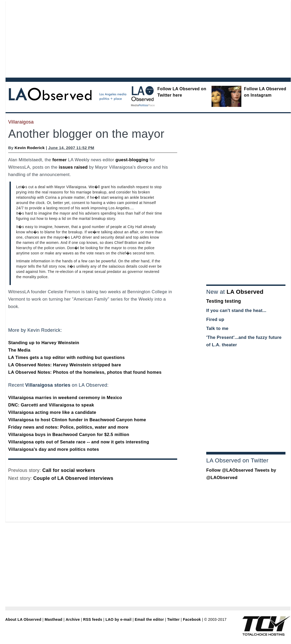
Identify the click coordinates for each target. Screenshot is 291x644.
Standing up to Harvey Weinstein (44, 343)
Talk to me (217, 328)
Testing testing (224, 301)
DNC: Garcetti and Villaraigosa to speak (51, 405)
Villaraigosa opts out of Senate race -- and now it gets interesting (79, 442)
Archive (73, 619)
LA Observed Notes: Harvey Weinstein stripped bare (65, 365)
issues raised (73, 167)
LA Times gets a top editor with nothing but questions (67, 357)
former (60, 160)
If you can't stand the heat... (236, 311)
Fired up (215, 319)
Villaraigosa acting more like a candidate (52, 412)
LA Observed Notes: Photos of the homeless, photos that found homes (85, 372)
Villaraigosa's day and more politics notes (54, 449)
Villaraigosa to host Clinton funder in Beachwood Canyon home (77, 420)
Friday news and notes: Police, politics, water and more (68, 427)
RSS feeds (93, 619)
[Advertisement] (83, 38)
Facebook (192, 619)
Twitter (173, 619)
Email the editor (149, 619)
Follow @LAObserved (230, 470)
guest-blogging (132, 160)
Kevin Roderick (30, 148)
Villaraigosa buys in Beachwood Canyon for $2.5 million (69, 435)
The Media (19, 350)
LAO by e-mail (118, 619)
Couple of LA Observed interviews (73, 478)
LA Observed (245, 292)
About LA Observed (23, 619)
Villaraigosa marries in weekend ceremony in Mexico (65, 398)
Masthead (53, 619)
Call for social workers (69, 470)
